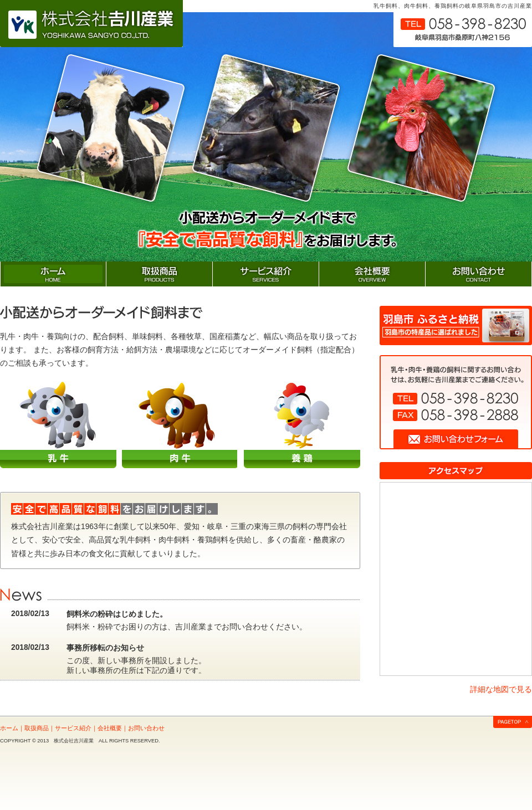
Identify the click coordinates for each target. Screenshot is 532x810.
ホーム (9, 728)
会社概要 (110, 728)
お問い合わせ (146, 728)
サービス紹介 (73, 728)
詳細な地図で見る (501, 689)
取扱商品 (37, 728)
